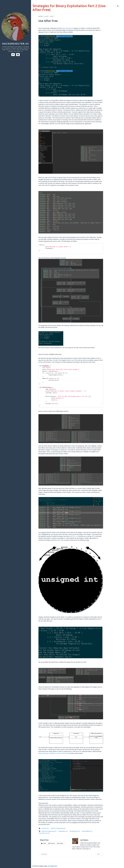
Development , (75, 831)
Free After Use (44, 833)
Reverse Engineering (58, 828)
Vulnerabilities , (87, 831)
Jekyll (49, 866)
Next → (99, 854)
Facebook (52, 843)
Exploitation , (63, 831)
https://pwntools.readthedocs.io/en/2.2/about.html (54, 753)
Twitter (44, 843)
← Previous (43, 854)
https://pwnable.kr (67, 28)
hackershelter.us (15, 44)
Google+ (60, 843)
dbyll (55, 866)
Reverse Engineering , (49, 831)
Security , (45, 828)
